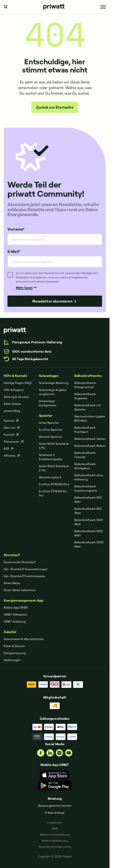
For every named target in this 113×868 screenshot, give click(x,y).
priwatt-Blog (12, 411)
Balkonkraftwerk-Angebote (86, 396)
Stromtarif (12, 555)
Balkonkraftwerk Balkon (90, 446)
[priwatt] (15, 331)
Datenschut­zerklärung (55, 835)
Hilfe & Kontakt (15, 376)
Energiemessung (15, 653)
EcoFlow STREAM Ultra (54, 484)
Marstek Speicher (50, 437)
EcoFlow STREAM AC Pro (53, 493)
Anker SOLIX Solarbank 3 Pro (54, 446)
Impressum (55, 822)
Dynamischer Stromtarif (20, 562)
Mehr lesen (26, 287)
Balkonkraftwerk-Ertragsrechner (86, 385)
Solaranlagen (49, 376)
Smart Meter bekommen (20, 590)
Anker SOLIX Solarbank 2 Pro (54, 468)
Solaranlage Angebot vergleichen (53, 392)
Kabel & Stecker (14, 646)
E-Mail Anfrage (55, 813)
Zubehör (10, 632)
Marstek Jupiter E (50, 477)
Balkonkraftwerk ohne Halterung (89, 477)
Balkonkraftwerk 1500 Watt (89, 533)
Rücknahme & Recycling (55, 847)
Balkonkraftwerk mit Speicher (88, 407)
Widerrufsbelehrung (55, 841)
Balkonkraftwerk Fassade (85, 455)
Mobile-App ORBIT (16, 608)
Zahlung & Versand (16, 397)
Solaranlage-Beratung (53, 383)
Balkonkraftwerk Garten (90, 439)
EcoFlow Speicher (51, 430)
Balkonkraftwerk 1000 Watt (89, 522)
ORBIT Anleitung (15, 622)
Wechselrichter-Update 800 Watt (90, 418)
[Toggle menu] (103, 7)
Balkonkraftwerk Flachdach (85, 430)
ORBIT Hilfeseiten (15, 615)
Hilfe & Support (14, 390)
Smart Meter (12, 583)
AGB (55, 828)
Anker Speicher (49, 423)
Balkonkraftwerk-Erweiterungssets (86, 488)
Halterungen (12, 660)
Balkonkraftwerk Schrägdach (85, 466)
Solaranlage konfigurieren (48, 403)
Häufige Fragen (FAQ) (18, 383)
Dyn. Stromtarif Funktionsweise (24, 576)
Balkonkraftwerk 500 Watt (88, 500)
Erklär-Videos (12, 404)
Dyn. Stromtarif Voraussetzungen (26, 569)
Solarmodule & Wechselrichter (24, 639)
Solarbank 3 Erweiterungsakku (51, 457)
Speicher (46, 415)
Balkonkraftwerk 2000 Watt (89, 544)
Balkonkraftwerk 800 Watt (88, 511)
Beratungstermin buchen (55, 806)
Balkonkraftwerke (88, 376)
